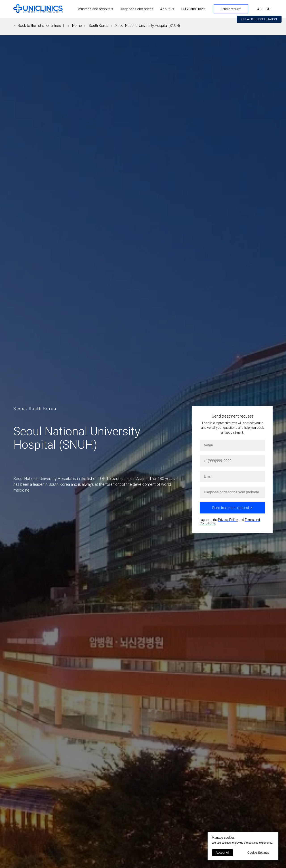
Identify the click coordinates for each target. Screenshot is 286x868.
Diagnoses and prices (137, 9)
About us (167, 9)
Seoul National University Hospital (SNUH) (148, 26)
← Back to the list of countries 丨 (39, 26)
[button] (259, 19)
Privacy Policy (228, 520)
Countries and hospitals (95, 9)
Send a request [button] (231, 9)
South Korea (99, 26)
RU (268, 9)
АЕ (259, 9)
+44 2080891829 (193, 9)
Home (77, 26)
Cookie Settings (258, 853)
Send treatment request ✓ (232, 508)
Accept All (222, 853)
